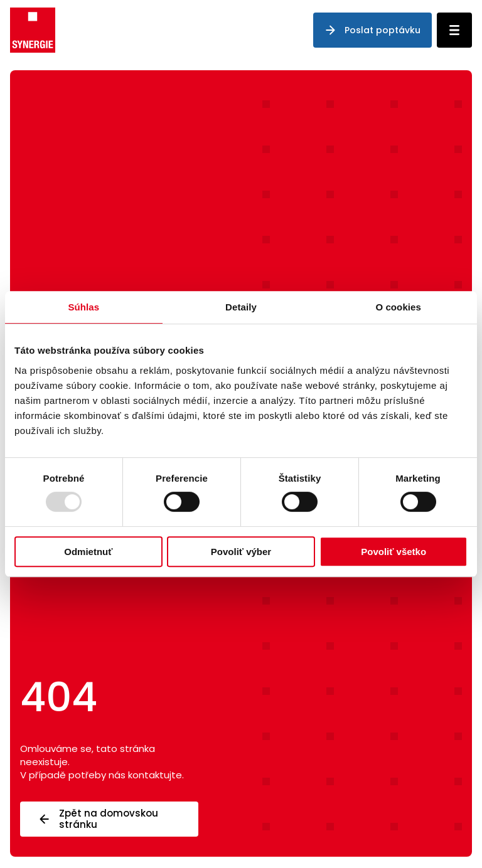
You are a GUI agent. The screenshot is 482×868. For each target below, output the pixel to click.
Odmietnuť (88, 552)
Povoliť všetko (394, 552)
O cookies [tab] (398, 307)
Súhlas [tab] (83, 307)
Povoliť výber (241, 552)
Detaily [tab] (241, 307)
